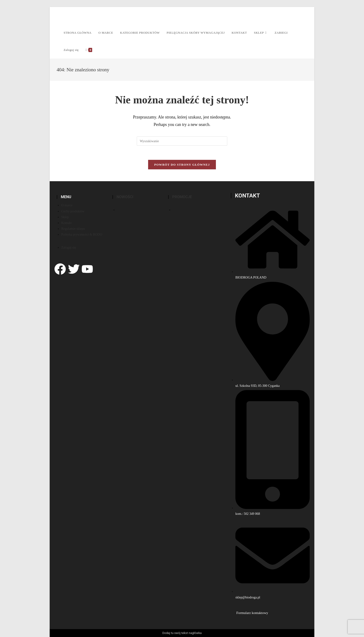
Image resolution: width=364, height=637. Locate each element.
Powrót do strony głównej (182, 165)
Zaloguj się (71, 50)
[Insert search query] (182, 141)
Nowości (125, 197)
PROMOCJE (182, 197)
